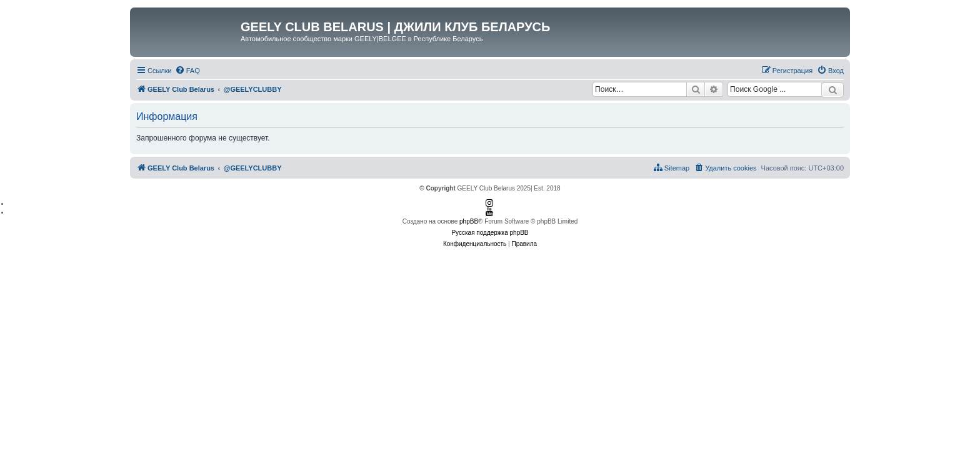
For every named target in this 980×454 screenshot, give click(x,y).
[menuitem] (187, 71)
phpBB (469, 221)
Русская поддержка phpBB (490, 233)
